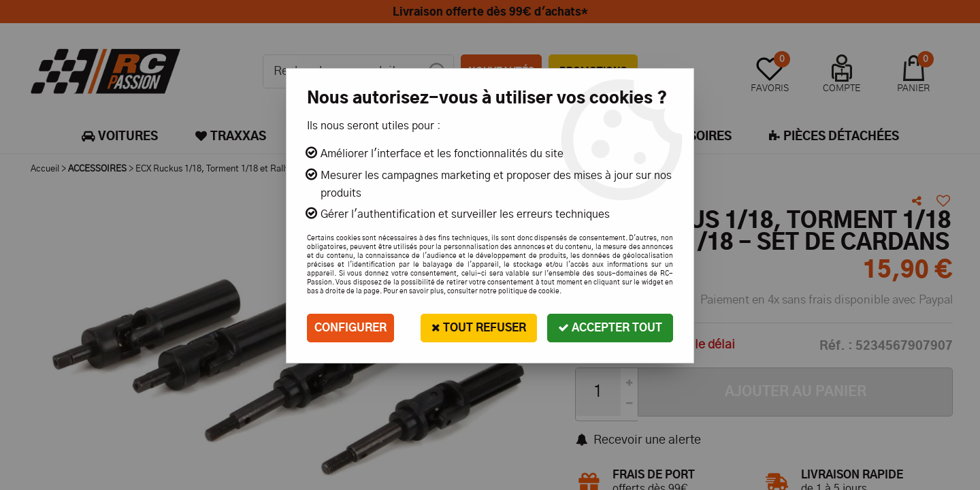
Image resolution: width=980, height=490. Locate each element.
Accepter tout (610, 328)
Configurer (350, 328)
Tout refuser (479, 328)
